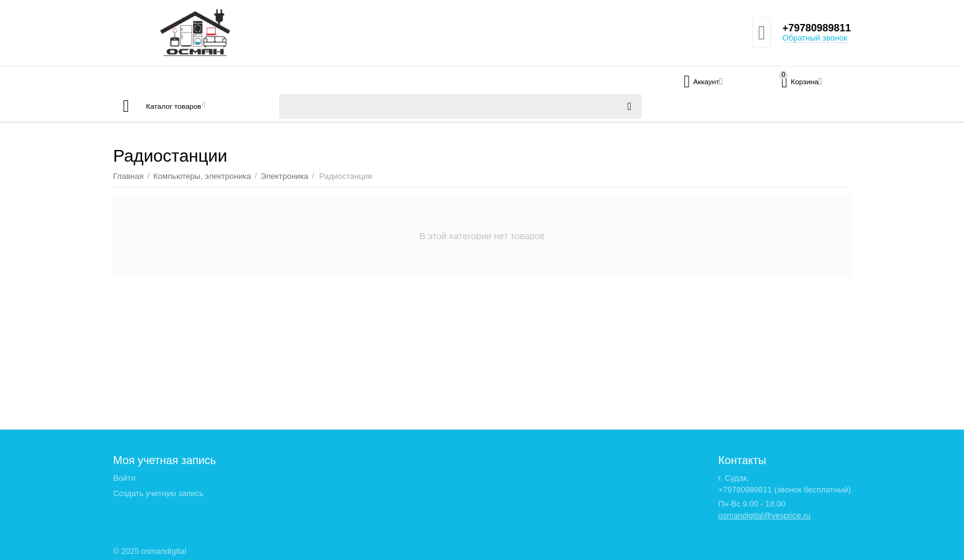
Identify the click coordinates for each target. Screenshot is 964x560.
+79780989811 (814, 28)
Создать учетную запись (158, 493)
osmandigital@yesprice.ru (764, 515)
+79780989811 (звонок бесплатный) (784, 490)
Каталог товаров (186, 106)
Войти (124, 478)
